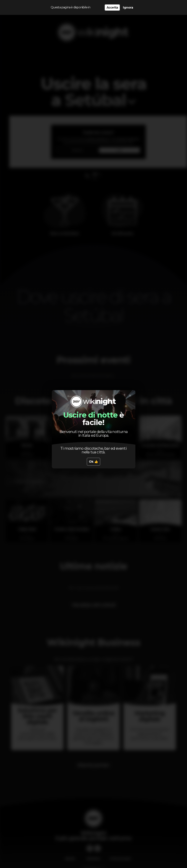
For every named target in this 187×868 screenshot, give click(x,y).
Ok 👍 (93, 462)
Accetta (112, 8)
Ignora (128, 8)
